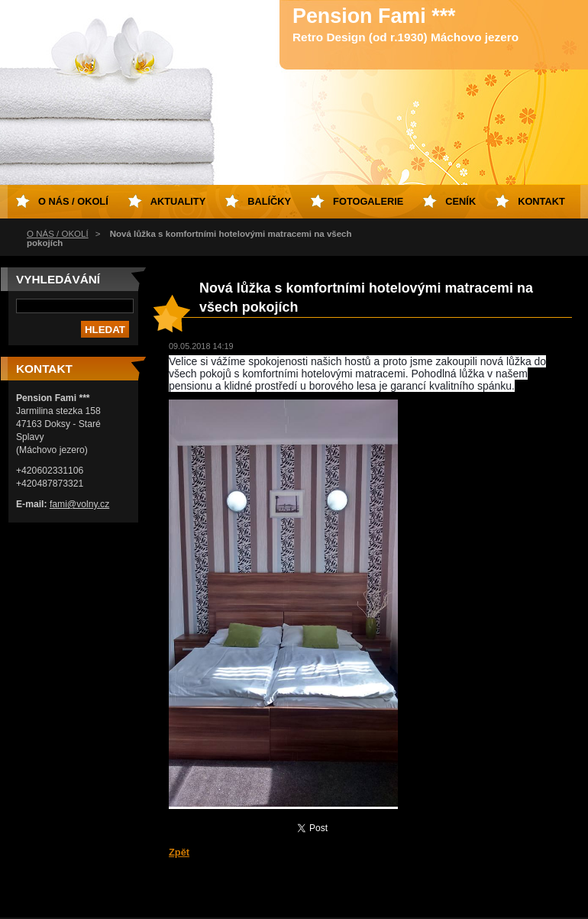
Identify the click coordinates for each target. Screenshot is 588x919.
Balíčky (269, 201)
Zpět (179, 852)
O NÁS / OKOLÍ (58, 234)
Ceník (460, 201)
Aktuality (178, 201)
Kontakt (541, 201)
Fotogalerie (368, 201)
